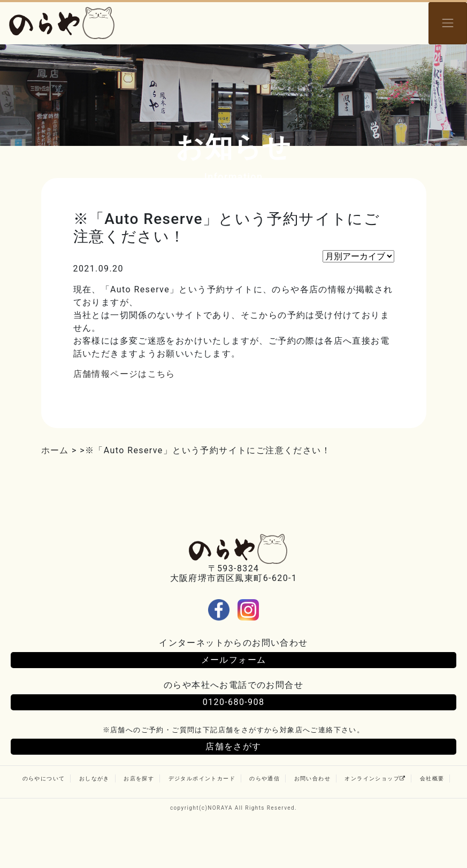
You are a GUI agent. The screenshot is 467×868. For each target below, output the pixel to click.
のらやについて (44, 778)
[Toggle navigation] (448, 23)
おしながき (94, 778)
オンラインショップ (375, 778)
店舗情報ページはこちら (124, 374)
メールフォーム (234, 660)
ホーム (55, 450)
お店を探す (139, 778)
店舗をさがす (233, 746)
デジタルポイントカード (202, 778)
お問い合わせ (312, 778)
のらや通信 (265, 778)
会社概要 (432, 778)
